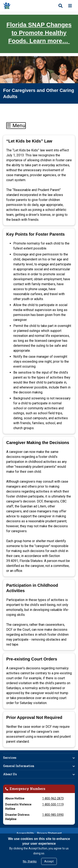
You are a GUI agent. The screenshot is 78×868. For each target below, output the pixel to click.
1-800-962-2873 (53, 798)
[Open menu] (70, 6)
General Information (19, 766)
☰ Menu (16, 126)
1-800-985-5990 (53, 815)
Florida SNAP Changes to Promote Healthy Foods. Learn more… (39, 33)
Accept (49, 861)
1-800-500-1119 (53, 804)
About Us (10, 774)
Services (10, 758)
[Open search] (61, 6)
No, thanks (30, 861)
